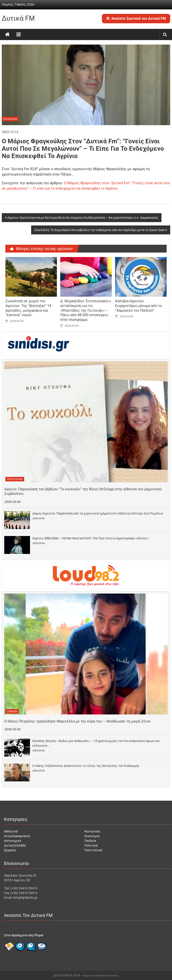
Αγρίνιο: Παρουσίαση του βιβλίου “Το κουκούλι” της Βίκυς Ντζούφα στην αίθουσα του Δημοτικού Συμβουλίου (83, 491)
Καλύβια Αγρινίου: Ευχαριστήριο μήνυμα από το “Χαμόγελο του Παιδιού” (139, 306)
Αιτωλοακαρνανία (17, 836)
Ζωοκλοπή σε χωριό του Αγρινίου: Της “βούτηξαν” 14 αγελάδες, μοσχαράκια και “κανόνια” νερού (28, 308)
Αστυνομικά (13, 841)
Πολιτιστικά (15, 479)
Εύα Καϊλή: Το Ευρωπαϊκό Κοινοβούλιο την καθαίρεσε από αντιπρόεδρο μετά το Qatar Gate (100, 230)
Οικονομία (92, 836)
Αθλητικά (11, 831)
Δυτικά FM (18, 18)
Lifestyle (12, 711)
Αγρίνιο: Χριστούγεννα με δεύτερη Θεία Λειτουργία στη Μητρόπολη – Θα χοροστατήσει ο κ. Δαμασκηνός (83, 218)
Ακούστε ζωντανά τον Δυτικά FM (136, 18)
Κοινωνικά (10, 119)
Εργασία (10, 850)
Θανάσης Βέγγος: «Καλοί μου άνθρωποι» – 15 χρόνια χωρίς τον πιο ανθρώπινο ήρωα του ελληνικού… (96, 743)
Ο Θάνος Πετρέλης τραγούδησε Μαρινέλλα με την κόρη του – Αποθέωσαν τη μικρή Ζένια (77, 721)
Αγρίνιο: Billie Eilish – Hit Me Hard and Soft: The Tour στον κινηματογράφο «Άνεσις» (91, 538)
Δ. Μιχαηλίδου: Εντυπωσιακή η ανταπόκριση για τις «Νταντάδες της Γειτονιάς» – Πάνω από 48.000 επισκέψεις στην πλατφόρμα (85, 310)
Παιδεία (90, 841)
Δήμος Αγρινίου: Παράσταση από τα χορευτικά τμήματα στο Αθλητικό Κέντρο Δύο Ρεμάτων (98, 513)
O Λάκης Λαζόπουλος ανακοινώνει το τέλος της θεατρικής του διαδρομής (86, 766)
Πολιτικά (91, 845)
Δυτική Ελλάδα (15, 845)
